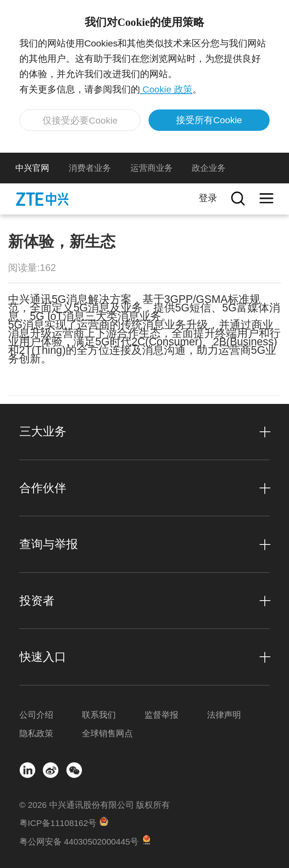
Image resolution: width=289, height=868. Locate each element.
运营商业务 (152, 168)
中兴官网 (32, 168)
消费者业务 (90, 168)
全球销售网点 (107, 733)
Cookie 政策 (166, 89)
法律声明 (224, 715)
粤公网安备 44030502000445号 (79, 842)
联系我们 (99, 715)
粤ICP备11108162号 (58, 823)
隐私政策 (36, 733)
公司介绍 (36, 715)
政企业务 (209, 168)
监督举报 (161, 715)
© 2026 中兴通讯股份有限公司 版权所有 (95, 805)
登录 (208, 198)
